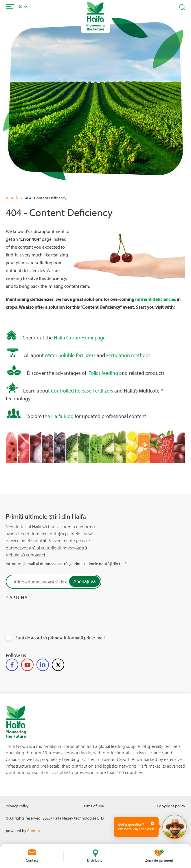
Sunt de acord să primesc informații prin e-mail (60, 638)
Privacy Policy (17, 806)
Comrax (34, 830)
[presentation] (50, 623)
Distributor (95, 860)
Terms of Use (93, 806)
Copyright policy (171, 806)
